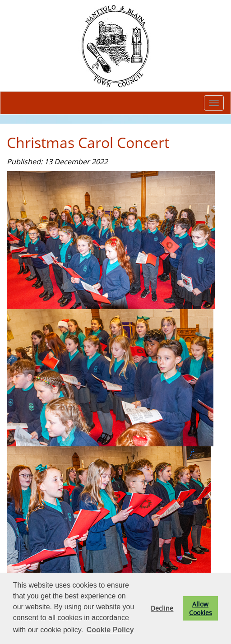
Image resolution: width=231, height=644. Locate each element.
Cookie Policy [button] (110, 630)
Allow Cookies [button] (201, 608)
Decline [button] (162, 608)
